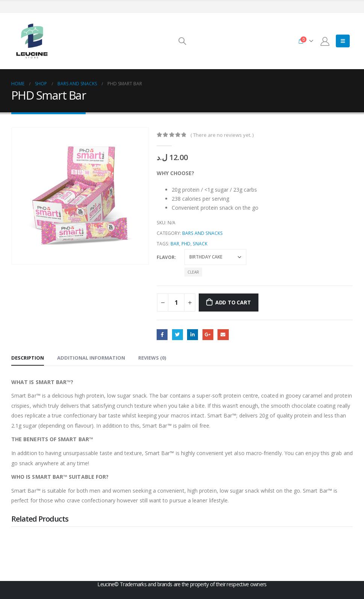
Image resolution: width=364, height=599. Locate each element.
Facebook (162, 335)
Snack (200, 244)
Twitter (177, 335)
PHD (186, 244)
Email (223, 335)
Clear (193, 272)
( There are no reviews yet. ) (222, 135)
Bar (175, 244)
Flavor (166, 257)
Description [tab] (28, 358)
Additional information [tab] (91, 358)
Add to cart (233, 302)
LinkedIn (193, 335)
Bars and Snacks (202, 233)
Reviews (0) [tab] (152, 358)
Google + (208, 335)
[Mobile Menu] (343, 41)
